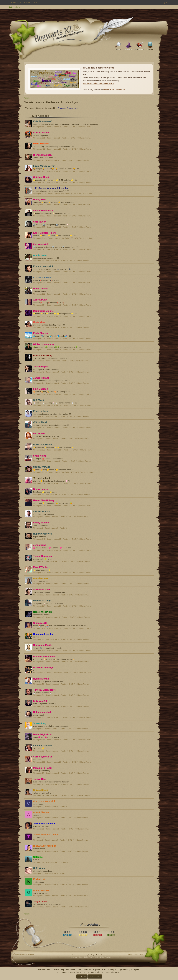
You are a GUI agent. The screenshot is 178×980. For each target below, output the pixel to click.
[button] (20, 2)
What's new (29, 2)
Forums (15, 2)
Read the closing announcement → (99, 83)
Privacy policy (133, 954)
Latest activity (15, 7)
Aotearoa (57, 904)
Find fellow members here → (115, 90)
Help (142, 954)
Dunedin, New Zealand (89, 124)
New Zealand (81, 626)
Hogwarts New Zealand (23, 954)
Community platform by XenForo (91, 957)
